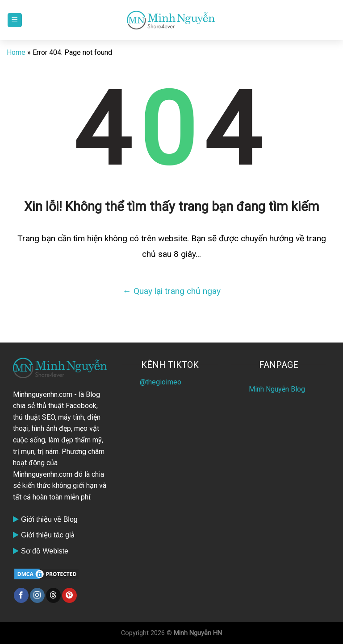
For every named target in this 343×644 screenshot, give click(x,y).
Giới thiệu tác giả (48, 535)
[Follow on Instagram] (37, 595)
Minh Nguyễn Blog (277, 389)
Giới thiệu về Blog (49, 519)
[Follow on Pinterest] (69, 595)
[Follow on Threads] (53, 595)
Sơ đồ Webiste (45, 551)
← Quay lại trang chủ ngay (171, 291)
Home (16, 52)
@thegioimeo (161, 382)
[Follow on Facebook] (21, 595)
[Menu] (15, 20)
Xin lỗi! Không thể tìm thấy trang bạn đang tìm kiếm (172, 206)
